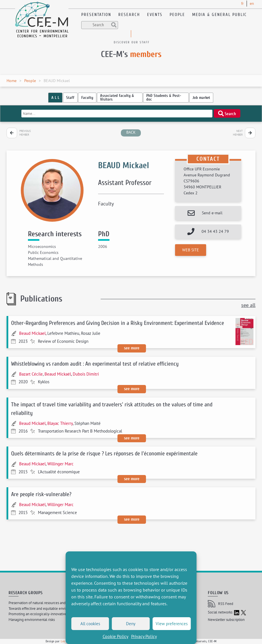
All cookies (90, 624)
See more (132, 348)
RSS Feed (221, 604)
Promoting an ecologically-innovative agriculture (46, 614)
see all (248, 305)
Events (155, 15)
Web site (191, 250)
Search (227, 113)
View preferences (172, 624)
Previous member (25, 133)
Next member (238, 133)
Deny (131, 624)
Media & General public (220, 15)
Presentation (96, 15)
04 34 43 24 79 (215, 231)
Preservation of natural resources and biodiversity (46, 603)
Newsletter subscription (226, 620)
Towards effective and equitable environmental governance (55, 609)
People (177, 15)
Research (129, 15)
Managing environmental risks (32, 620)
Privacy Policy (144, 636)
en (252, 3)
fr (242, 3)
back (131, 132)
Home (12, 81)
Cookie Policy (115, 636)
